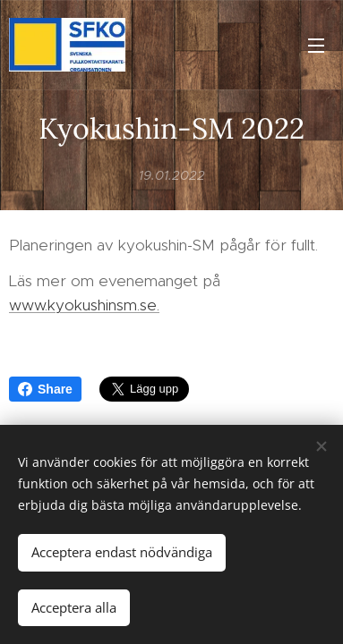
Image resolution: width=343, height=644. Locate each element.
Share (45, 389)
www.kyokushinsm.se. (84, 305)
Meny (316, 46)
